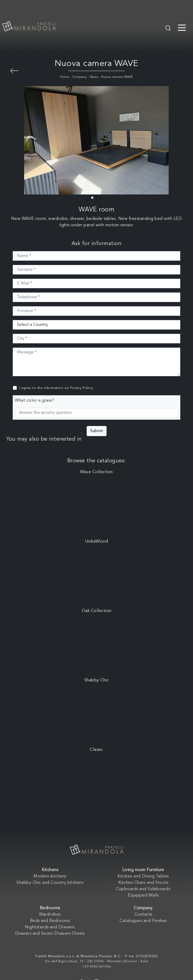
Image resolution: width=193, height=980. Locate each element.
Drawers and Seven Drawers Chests (50, 934)
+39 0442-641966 (97, 967)
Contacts (143, 915)
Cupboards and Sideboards (143, 889)
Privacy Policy (81, 388)
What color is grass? (34, 401)
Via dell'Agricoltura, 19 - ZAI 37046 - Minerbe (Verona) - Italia (97, 961)
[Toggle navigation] (182, 27)
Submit (97, 431)
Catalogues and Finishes (143, 921)
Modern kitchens (50, 876)
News (94, 77)
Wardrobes (50, 915)
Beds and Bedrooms (50, 921)
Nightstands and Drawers (50, 927)
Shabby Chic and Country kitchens (50, 883)
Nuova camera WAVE (117, 77)
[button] (92, 198)
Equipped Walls (143, 895)
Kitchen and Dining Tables (143, 876)
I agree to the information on (56, 388)
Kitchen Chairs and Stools (143, 883)
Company (80, 77)
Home (65, 77)
